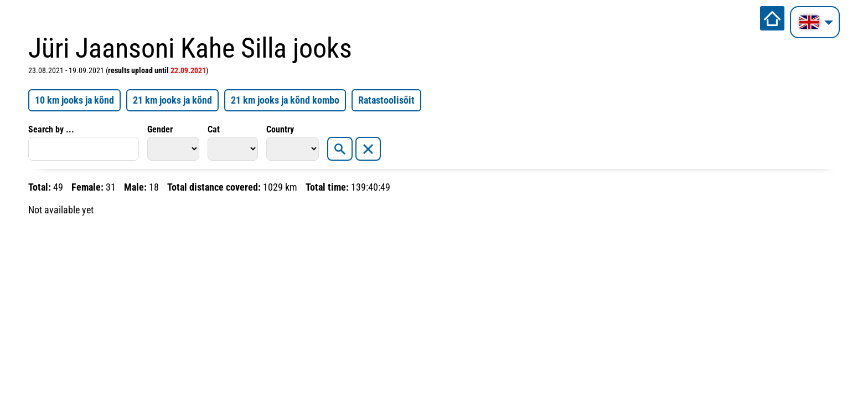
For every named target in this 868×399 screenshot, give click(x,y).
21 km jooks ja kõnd (172, 100)
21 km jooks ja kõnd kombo (285, 100)
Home (772, 18)
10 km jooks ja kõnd (74, 100)
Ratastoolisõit (386, 100)
